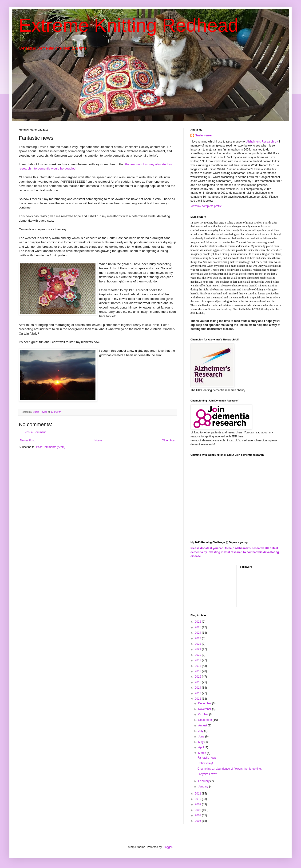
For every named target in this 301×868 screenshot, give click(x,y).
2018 (198, 666)
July (201, 731)
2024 (198, 633)
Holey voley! (205, 763)
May (201, 742)
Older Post (168, 440)
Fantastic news (207, 758)
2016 (198, 677)
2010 (198, 799)
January (204, 787)
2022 (198, 644)
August (203, 725)
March (203, 753)
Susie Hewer (204, 135)
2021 (198, 649)
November (205, 709)
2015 (198, 682)
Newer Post (27, 440)
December (205, 703)
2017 (198, 671)
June (202, 737)
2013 (198, 693)
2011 (198, 794)
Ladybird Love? (207, 774)
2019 (198, 660)
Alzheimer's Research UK (262, 142)
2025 (198, 627)
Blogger (167, 847)
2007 (198, 815)
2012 (198, 699)
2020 (198, 655)
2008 (198, 810)
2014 (198, 688)
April (201, 747)
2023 (198, 638)
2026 (198, 622)
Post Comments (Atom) (51, 447)
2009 (198, 804)
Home (98, 440)
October (204, 714)
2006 (198, 821)
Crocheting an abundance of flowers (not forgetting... (230, 769)
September (206, 720)
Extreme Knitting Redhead (129, 25)
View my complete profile (206, 206)
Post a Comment (35, 432)
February (204, 781)
